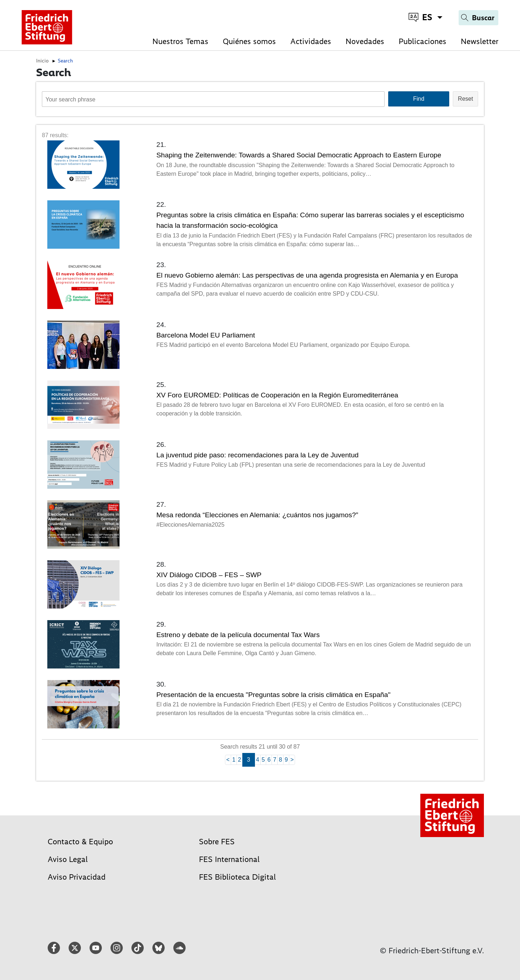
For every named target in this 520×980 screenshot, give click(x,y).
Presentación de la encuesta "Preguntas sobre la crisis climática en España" (273, 695)
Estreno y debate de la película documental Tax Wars (238, 635)
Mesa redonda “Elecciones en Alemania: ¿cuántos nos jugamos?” (257, 515)
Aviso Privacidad (77, 877)
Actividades (311, 41)
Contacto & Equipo (80, 842)
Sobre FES (217, 842)
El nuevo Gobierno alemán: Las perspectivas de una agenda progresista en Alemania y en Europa (307, 275)
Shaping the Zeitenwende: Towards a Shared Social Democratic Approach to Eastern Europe (299, 155)
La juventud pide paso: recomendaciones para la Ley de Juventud (257, 455)
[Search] (478, 18)
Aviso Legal (68, 859)
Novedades (365, 41)
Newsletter (480, 41)
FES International (229, 859)
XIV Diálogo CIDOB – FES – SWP (209, 575)
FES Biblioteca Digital (237, 877)
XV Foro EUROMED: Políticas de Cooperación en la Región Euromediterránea (277, 395)
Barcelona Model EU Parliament (206, 335)
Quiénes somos (249, 41)
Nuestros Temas (180, 41)
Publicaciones (422, 41)
